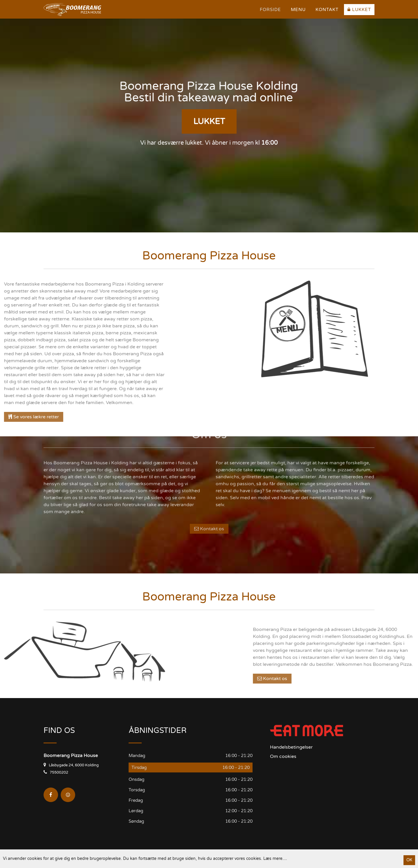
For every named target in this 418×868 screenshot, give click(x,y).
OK (409, 860)
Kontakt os (209, 490)
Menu (298, 10)
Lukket (359, 10)
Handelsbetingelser (291, 747)
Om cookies (283, 756)
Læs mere (273, 859)
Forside (270, 10)
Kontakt (327, 10)
